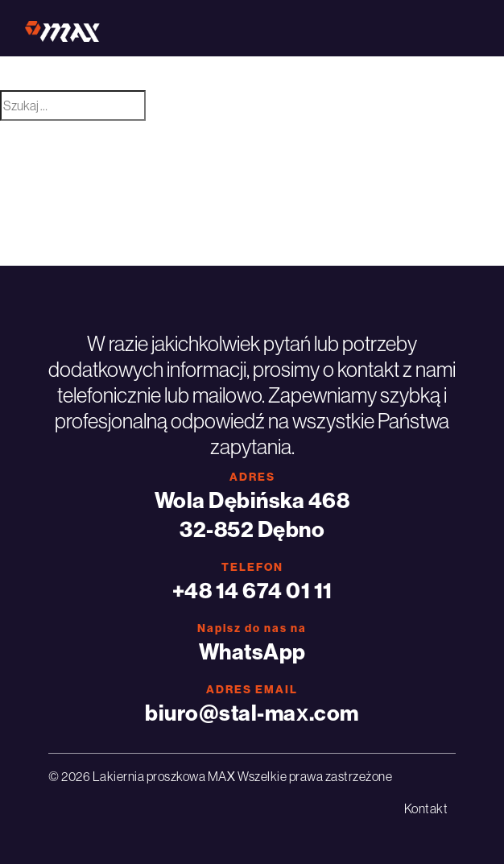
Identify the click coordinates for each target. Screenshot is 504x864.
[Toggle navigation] (457, 28)
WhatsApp (252, 651)
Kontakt (426, 808)
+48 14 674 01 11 (252, 590)
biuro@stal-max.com (252, 713)
